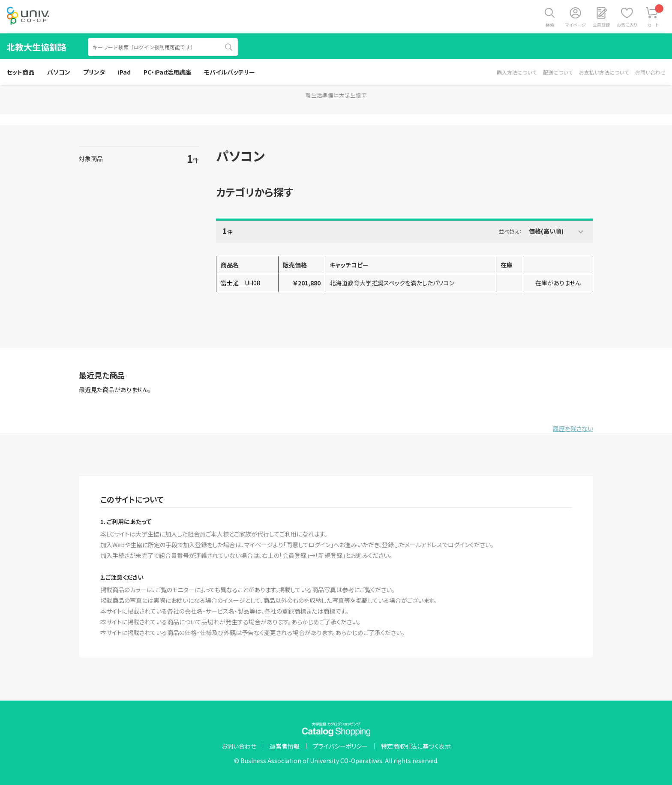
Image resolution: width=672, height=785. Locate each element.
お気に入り (627, 25)
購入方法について (517, 72)
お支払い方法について (604, 72)
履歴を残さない (573, 428)
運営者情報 (285, 746)
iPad (124, 72)
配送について (558, 72)
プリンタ (94, 72)
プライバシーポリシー (340, 746)
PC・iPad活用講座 (167, 72)
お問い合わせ (650, 72)
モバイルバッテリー (229, 72)
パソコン (59, 72)
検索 (550, 25)
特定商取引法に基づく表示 (416, 746)
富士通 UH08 (240, 283)
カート (655, 16)
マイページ (576, 25)
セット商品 (20, 72)
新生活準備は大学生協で (336, 95)
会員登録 (601, 25)
